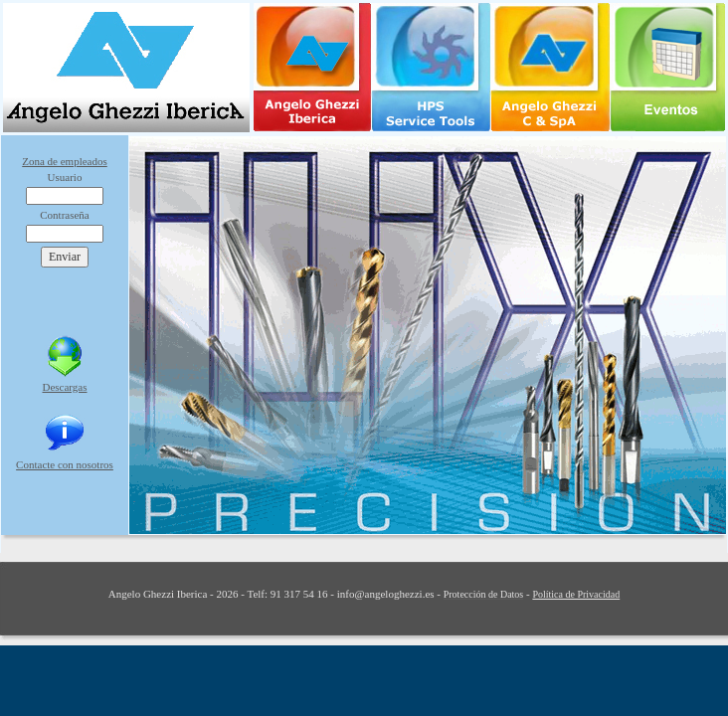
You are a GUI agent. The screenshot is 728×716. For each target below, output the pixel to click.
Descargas (65, 387)
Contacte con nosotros (65, 464)
